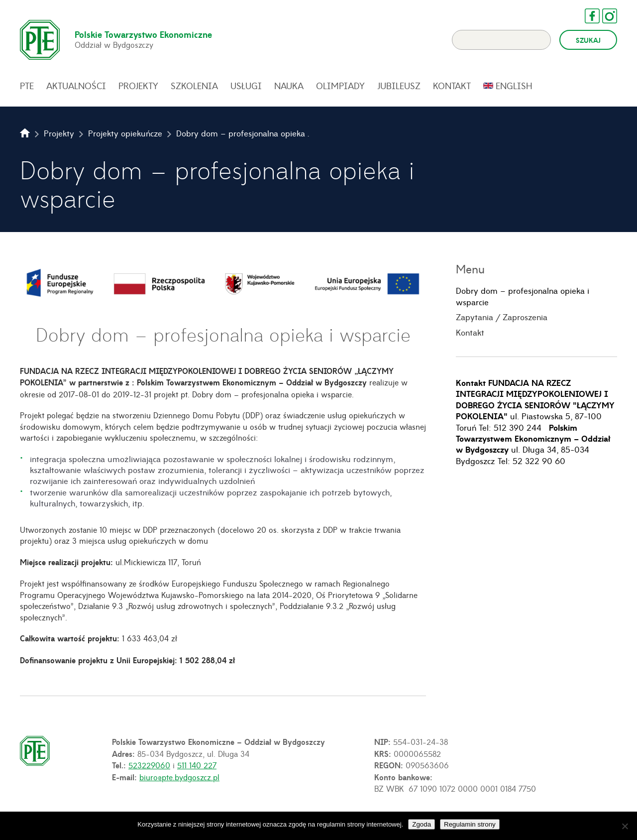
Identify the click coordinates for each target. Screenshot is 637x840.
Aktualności (76, 86)
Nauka (289, 86)
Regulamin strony (470, 824)
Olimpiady (340, 86)
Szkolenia (194, 86)
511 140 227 (197, 765)
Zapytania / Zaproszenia (502, 317)
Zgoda (422, 824)
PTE (27, 86)
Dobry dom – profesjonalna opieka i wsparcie (523, 296)
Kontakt (452, 86)
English (514, 86)
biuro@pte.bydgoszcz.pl (179, 777)
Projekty (138, 86)
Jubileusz (399, 86)
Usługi (246, 86)
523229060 (149, 765)
